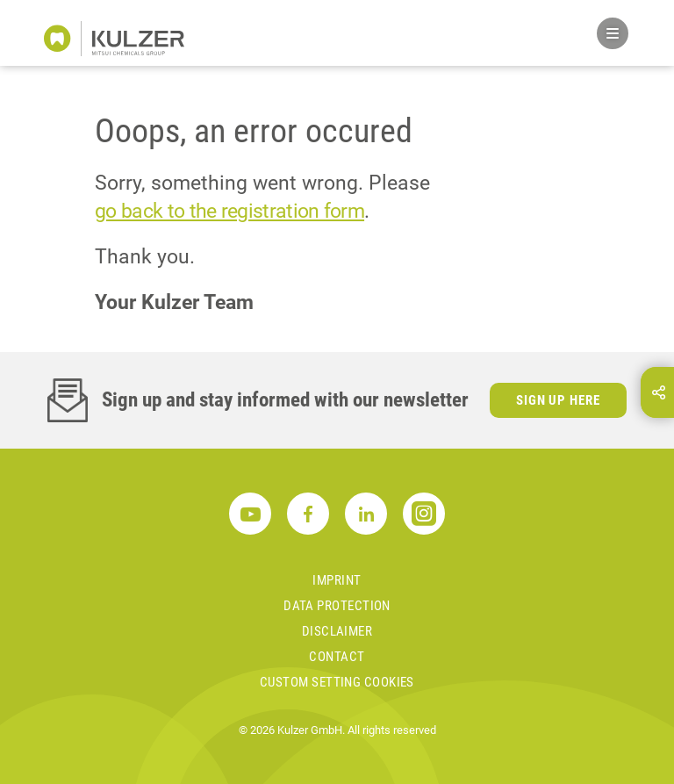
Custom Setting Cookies (337, 682)
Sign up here (559, 400)
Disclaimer (337, 631)
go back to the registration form (229, 211)
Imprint (337, 580)
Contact (337, 657)
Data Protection (337, 606)
